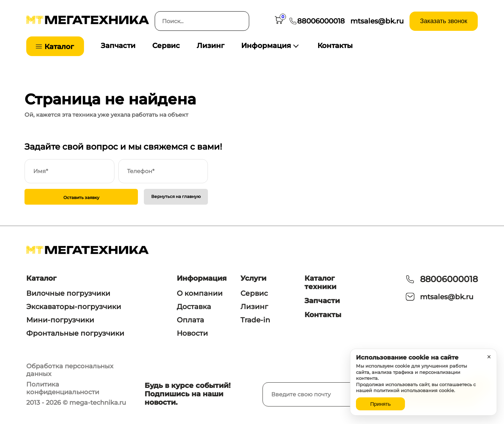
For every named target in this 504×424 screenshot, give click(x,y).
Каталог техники (320, 282)
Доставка (194, 307)
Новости (192, 333)
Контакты (335, 46)
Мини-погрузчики (60, 320)
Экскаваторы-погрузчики (74, 307)
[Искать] (239, 21)
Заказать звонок (444, 21)
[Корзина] (279, 21)
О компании (200, 293)
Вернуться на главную (176, 196)
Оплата (190, 320)
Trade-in (255, 320)
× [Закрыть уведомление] (489, 357)
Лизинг (211, 46)
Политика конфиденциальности (63, 388)
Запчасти (118, 46)
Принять (381, 404)
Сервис (166, 46)
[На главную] (88, 22)
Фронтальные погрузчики (75, 333)
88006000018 (449, 279)
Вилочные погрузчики (68, 293)
